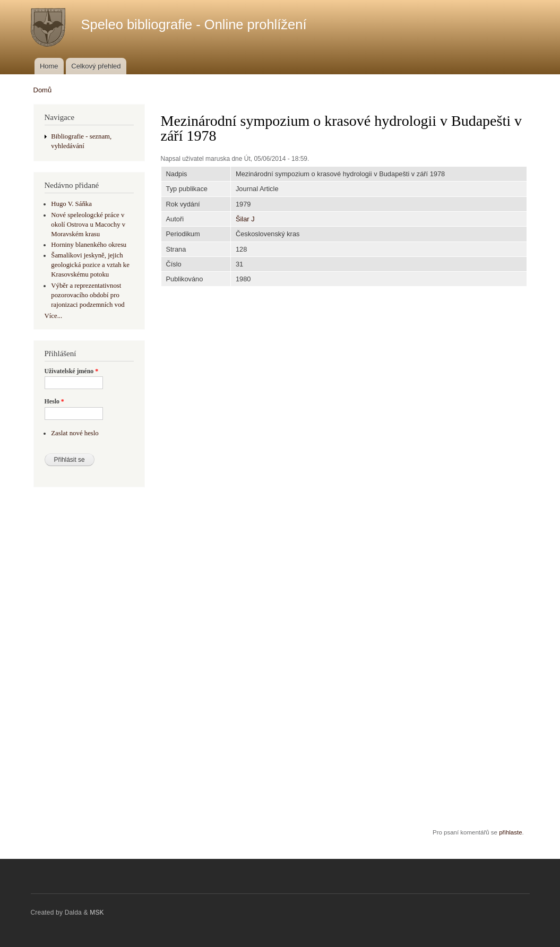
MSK (97, 912)
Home (49, 66)
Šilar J (245, 219)
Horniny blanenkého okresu (89, 245)
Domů (43, 90)
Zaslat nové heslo (75, 433)
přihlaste (510, 832)
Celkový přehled (96, 66)
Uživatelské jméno (72, 371)
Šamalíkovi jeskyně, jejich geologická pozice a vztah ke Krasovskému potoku (90, 265)
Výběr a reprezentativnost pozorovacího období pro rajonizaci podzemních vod (88, 295)
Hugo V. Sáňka (71, 204)
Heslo (54, 401)
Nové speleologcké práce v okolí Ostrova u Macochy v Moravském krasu (88, 225)
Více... (54, 316)
